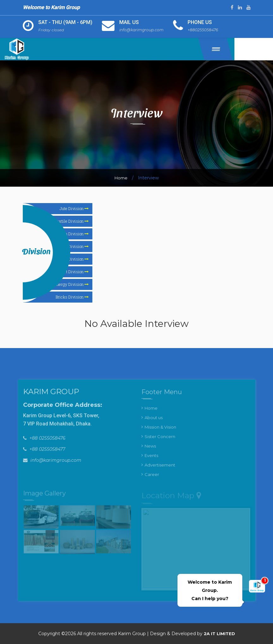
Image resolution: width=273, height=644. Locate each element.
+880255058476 (207, 30)
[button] (232, 49)
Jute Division (74, 208)
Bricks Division (72, 297)
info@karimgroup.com (143, 30)
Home (121, 178)
